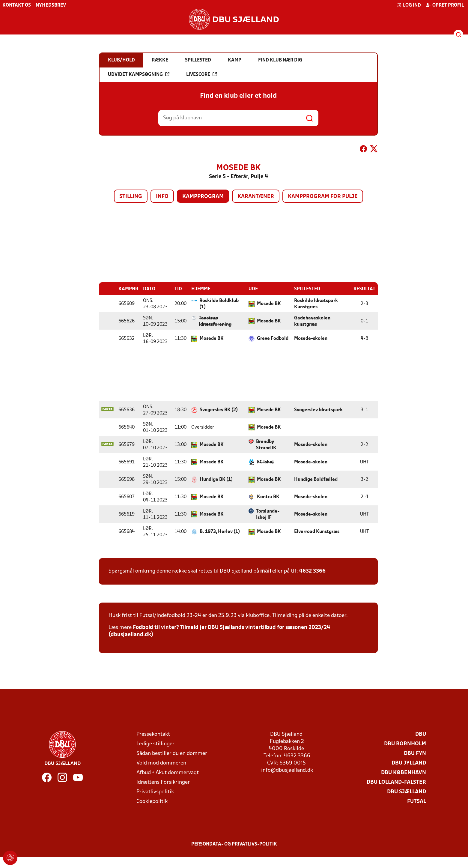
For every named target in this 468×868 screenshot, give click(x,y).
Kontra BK (268, 497)
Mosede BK (269, 304)
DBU (421, 734)
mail (266, 571)
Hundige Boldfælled (316, 480)
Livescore (201, 74)
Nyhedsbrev (51, 5)
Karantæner (256, 197)
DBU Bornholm (405, 744)
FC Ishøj (265, 462)
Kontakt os (17, 5)
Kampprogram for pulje (323, 197)
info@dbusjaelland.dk (287, 770)
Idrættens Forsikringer (163, 782)
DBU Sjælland (407, 792)
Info (162, 197)
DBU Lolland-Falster (396, 782)
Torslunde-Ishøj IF (268, 515)
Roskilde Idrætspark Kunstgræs (316, 304)
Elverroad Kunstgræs (317, 532)
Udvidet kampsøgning (139, 74)
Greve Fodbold (273, 339)
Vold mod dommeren (161, 763)
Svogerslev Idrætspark (318, 410)
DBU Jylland (409, 763)
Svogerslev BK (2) (219, 410)
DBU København (404, 773)
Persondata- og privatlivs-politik (234, 844)
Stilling (131, 197)
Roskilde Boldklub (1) (219, 304)
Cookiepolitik (152, 802)
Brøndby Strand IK (266, 445)
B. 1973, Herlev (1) (220, 532)
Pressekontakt (153, 734)
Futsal (417, 802)
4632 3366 (312, 571)
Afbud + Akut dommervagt (168, 773)
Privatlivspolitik (155, 792)
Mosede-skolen (311, 339)
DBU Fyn (415, 754)
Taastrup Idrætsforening (215, 321)
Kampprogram (203, 197)
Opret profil (445, 5)
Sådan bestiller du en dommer (172, 754)
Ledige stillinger (155, 744)
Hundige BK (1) (216, 480)
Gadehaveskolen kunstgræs (312, 321)
